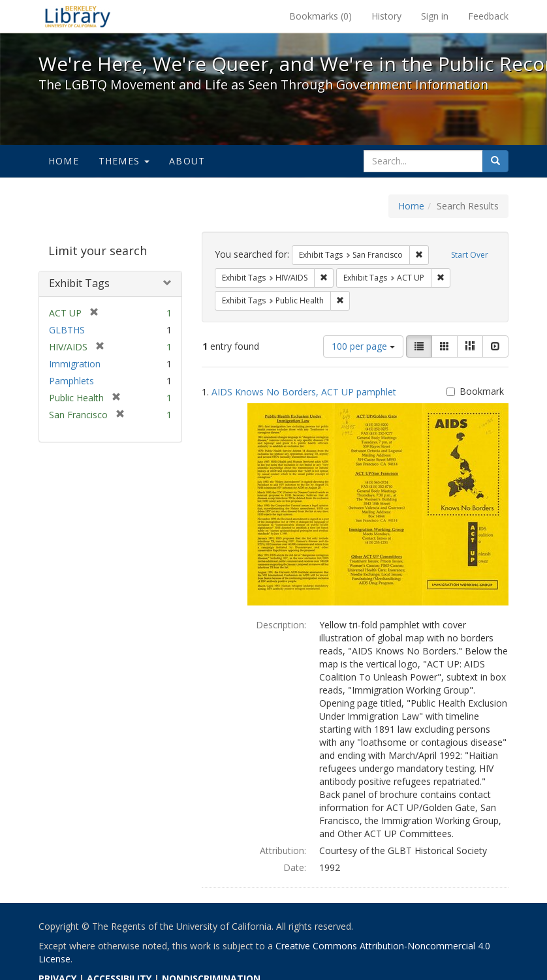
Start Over (470, 255)
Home (64, 161)
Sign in (435, 16)
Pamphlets (71, 381)
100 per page (363, 346)
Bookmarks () (320, 16)
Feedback (488, 16)
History (386, 16)
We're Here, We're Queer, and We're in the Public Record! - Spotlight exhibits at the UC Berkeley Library (78, 16)
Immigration (75, 364)
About (187, 161)
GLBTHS (67, 330)
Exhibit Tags (79, 283)
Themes (124, 161)
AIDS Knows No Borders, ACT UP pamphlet (304, 392)
